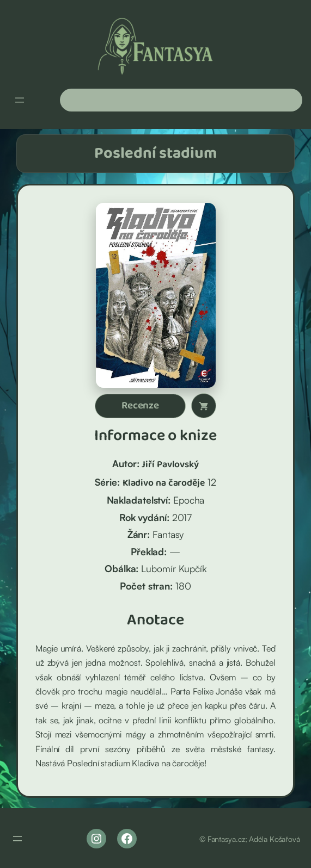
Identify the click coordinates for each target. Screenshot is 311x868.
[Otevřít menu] (20, 100)
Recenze (140, 406)
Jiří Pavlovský (170, 464)
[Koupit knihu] (204, 406)
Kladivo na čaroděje (164, 483)
